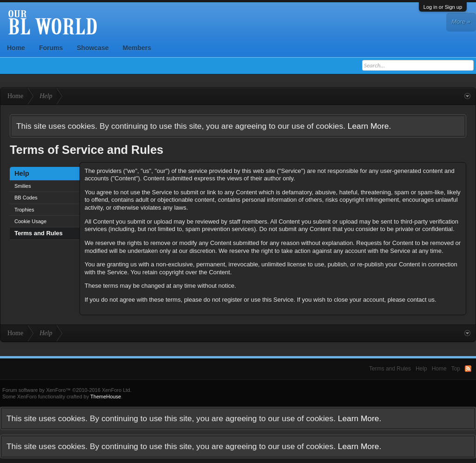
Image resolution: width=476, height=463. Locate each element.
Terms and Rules (39, 233)
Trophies (24, 210)
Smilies (23, 186)
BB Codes (26, 198)
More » (461, 22)
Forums (51, 48)
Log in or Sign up (443, 7)
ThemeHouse (106, 397)
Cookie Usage (30, 221)
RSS (468, 369)
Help (421, 369)
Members (137, 48)
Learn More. (369, 126)
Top (456, 369)
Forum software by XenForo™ (67, 390)
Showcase (93, 48)
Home (16, 48)
